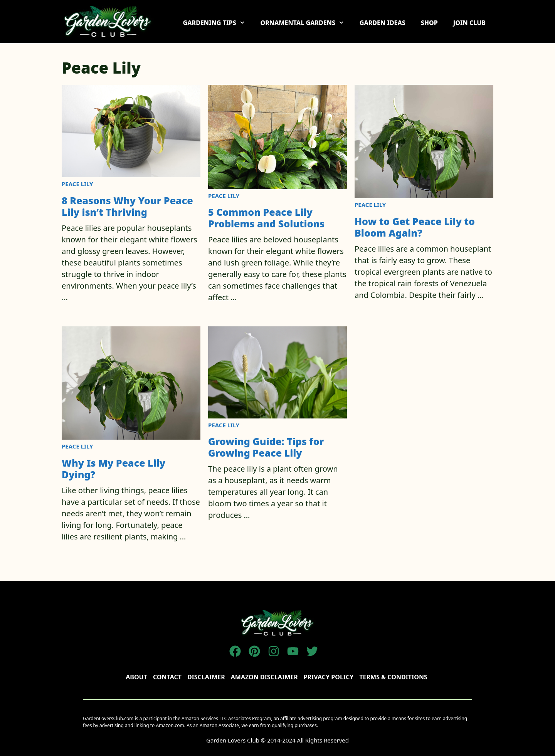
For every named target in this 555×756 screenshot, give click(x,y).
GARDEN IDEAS (383, 23)
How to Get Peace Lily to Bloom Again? (415, 227)
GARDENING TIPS (218, 23)
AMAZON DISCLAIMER (264, 677)
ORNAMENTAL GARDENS (306, 23)
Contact (167, 677)
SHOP (429, 23)
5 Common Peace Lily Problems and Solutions (266, 218)
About (136, 677)
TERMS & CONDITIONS (393, 677)
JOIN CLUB (469, 23)
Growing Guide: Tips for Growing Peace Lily (266, 447)
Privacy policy (329, 677)
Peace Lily (77, 184)
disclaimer (206, 677)
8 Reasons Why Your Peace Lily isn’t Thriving (127, 206)
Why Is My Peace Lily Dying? (114, 469)
